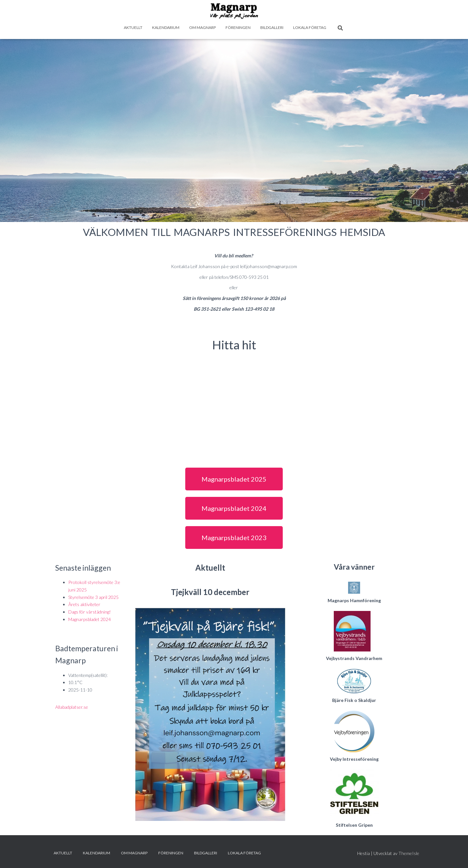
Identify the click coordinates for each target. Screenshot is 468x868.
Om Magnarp (202, 27)
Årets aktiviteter (84, 604)
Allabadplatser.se (72, 707)
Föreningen (238, 27)
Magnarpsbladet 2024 (90, 619)
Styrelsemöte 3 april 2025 (93, 597)
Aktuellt (133, 27)
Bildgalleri (272, 27)
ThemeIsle (409, 853)
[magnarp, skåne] (234, 406)
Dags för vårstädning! (90, 612)
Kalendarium (166, 27)
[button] (234, 479)
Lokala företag (310, 27)
